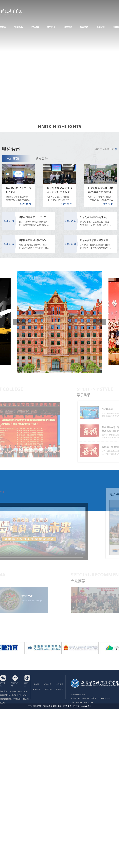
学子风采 (48, 689)
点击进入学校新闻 (106, 149)
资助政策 (101, 27)
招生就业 (68, 27)
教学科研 (51, 27)
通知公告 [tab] (42, 159)
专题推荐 (60, 684)
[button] (20, 322)
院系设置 (35, 27)
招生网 (36, 684)
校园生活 (84, 27)
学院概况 (18, 27)
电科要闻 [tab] (13, 159)
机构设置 (48, 684)
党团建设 (60, 689)
